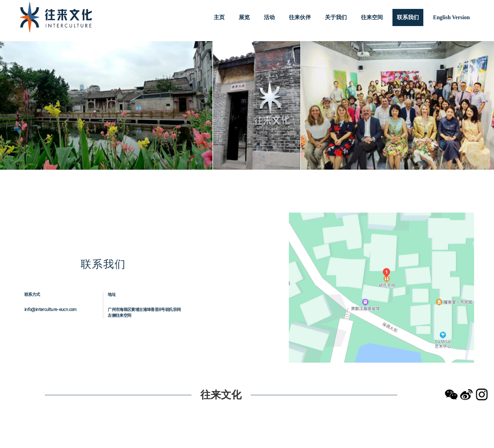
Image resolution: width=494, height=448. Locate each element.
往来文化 (221, 394)
